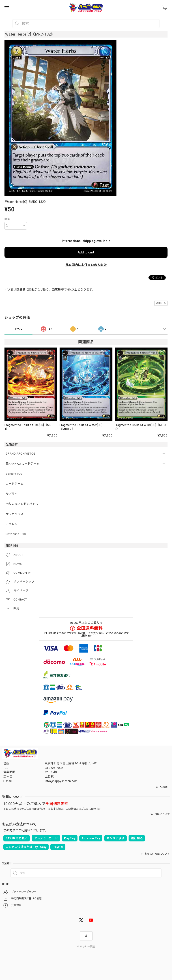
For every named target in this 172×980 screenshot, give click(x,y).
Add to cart (86, 252)
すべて (19, 329)
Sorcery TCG (14, 474)
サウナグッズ (15, 514)
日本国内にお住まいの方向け (86, 265)
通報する (161, 303)
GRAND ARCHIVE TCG (20, 454)
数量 (7, 219)
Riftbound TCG (16, 534)
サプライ (12, 494)
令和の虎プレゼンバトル (22, 504)
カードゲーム (15, 484)
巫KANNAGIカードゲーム (23, 464)
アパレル (12, 524)
